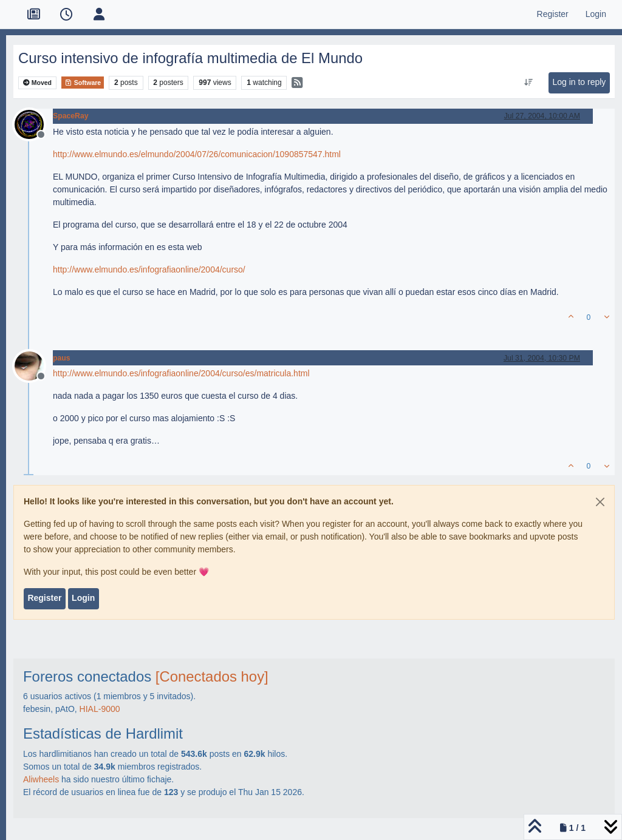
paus (62, 358)
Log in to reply (579, 82)
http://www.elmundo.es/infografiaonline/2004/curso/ (149, 269)
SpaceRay (71, 116)
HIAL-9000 (100, 709)
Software (83, 83)
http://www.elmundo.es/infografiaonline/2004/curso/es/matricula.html (181, 373)
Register (44, 598)
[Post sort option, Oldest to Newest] (529, 83)
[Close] (600, 502)
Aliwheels (41, 779)
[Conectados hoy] (212, 676)
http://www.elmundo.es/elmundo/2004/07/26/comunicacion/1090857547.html (197, 154)
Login (83, 598)
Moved (37, 83)
